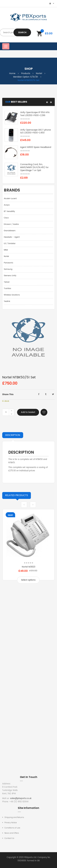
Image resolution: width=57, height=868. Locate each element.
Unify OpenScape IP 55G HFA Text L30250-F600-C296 (35, 114)
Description (13, 435)
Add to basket (28, 412)
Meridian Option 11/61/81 (26, 77)
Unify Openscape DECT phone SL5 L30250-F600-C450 (36, 131)
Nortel (39, 73)
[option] (28, 548)
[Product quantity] (6, 412)
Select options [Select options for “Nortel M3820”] (28, 580)
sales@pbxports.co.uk (21, 798)
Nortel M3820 (29, 567)
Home (12, 73)
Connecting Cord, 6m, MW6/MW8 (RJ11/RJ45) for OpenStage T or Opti (34, 167)
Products (26, 73)
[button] (47, 102)
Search (22, 32)
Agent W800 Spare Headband (36, 147)
